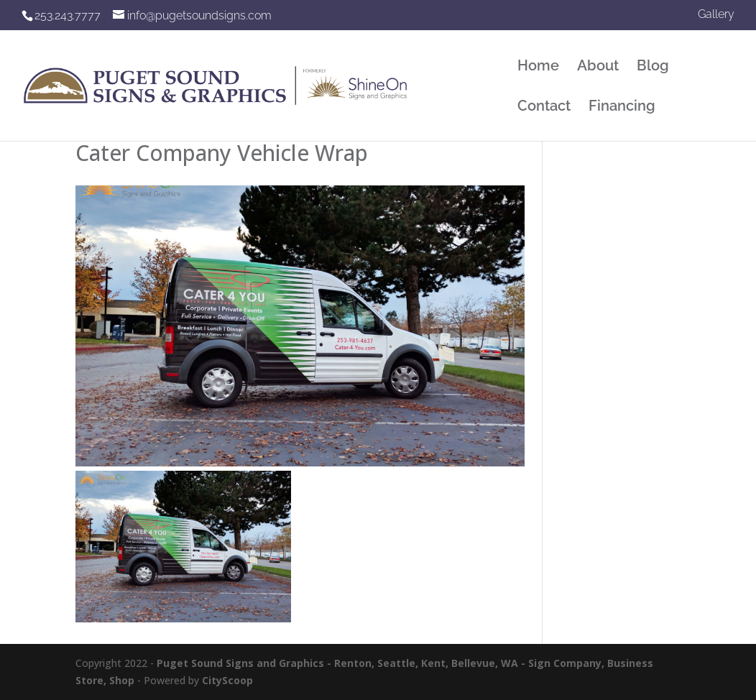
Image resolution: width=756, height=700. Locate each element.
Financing (622, 107)
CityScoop (227, 680)
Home (538, 67)
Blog (653, 67)
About (598, 67)
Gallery (716, 15)
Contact (544, 107)
